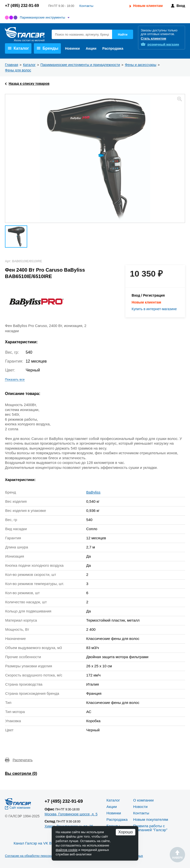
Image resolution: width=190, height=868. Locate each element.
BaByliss (94, 492)
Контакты (86, 6)
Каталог (18, 48)
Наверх (177, 855)
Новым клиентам (148, 6)
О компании (143, 800)
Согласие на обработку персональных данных (40, 856)
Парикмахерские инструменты (42, 17)
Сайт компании (20, 808)
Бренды (48, 48)
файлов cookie (67, 850)
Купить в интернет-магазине (154, 309)
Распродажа (113, 48)
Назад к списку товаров (29, 84)
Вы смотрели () (21, 773)
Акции (91, 48)
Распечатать (23, 760)
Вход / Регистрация (148, 295)
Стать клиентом (154, 38)
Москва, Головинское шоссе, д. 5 (71, 814)
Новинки (72, 48)
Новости (140, 807)
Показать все (15, 380)
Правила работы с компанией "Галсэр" (150, 828)
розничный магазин (163, 44)
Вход (181, 6)
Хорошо (126, 832)
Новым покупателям (151, 819)
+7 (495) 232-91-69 (22, 6)
